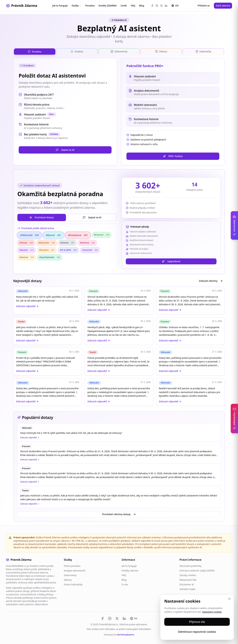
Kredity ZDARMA (108, 6)
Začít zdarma (223, 6)
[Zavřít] (229, 599)
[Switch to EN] (134, 618)
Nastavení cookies (212, 612)
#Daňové (27, 257)
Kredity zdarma (130, 571)
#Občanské (30, 235)
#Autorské (90, 250)
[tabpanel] (119, 232)
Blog (142, 6)
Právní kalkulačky (73, 584)
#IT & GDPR (68, 250)
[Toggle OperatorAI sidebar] (234, 225)
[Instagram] (157, 6)
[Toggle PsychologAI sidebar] (234, 419)
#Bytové (53, 235)
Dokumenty (70, 575)
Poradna (90, 6)
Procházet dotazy (42, 217)
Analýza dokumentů (75, 571)
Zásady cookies (188, 575)
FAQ (133, 6)
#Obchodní (47, 243)
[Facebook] (152, 6)
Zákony (68, 580)
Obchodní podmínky (191, 566)
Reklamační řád (188, 580)
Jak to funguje (60, 6)
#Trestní (26, 243)
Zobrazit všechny (211, 281)
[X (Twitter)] (161, 6)
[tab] (35, 52)
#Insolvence (78, 235)
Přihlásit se (204, 6)
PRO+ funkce (173, 156)
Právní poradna (72, 566)
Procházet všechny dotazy (119, 514)
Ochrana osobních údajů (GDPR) (197, 571)
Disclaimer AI (187, 584)
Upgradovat (171, 261)
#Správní (27, 250)
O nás (125, 584)
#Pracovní (102, 235)
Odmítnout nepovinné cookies (197, 632)
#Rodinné (87, 243)
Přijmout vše (197, 622)
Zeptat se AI (65, 150)
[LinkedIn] (166, 6)
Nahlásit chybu (188, 589)
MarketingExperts (126, 635)
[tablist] (119, 52)
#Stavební (47, 250)
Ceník (124, 6)
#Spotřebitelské (50, 257)
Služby (76, 6)
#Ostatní (67, 243)
